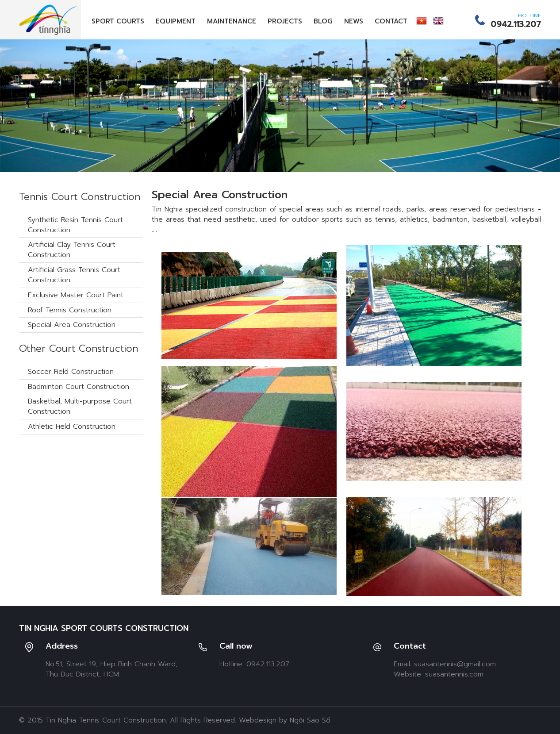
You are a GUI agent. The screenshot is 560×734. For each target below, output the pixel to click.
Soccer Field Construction (71, 372)
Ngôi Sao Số (310, 720)
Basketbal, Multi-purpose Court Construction (80, 406)
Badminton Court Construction (79, 387)
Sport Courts (118, 21)
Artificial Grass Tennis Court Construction (74, 275)
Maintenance (232, 21)
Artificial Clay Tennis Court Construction (72, 250)
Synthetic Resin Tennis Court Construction (75, 225)
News (354, 21)
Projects (285, 21)
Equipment (176, 21)
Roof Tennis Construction (70, 310)
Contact (391, 21)
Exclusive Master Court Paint (76, 295)
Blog (323, 21)
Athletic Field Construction (72, 427)
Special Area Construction (72, 325)
